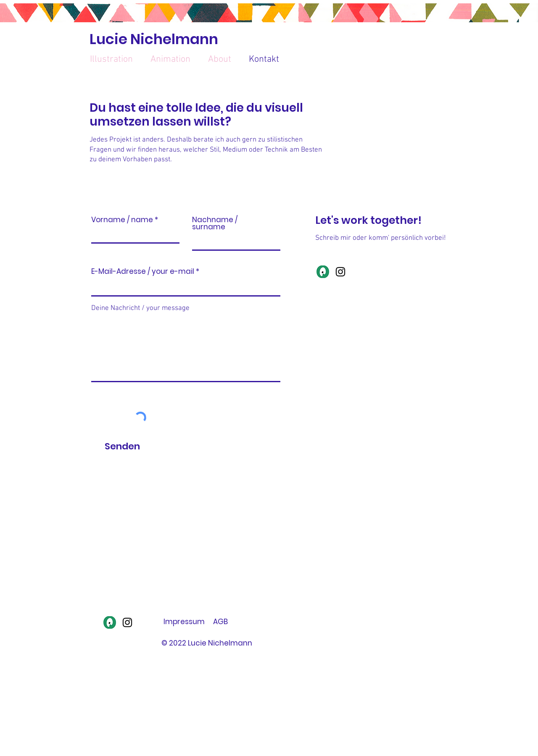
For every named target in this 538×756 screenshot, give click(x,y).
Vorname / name (122, 220)
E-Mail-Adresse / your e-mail (143, 272)
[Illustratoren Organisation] (323, 272)
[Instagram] (340, 272)
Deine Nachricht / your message (140, 308)
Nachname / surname (215, 223)
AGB (220, 622)
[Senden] (122, 447)
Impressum (184, 622)
